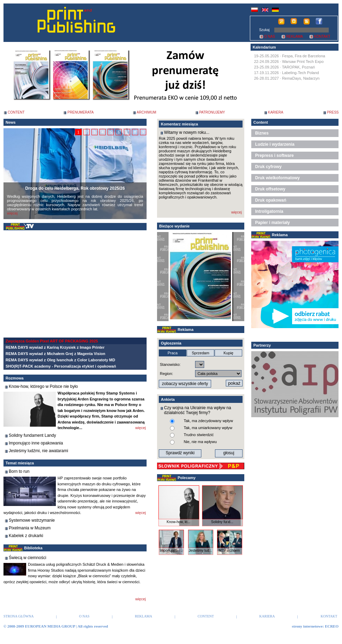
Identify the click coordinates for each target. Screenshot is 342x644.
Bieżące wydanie (174, 226)
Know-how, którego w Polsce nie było (43, 386)
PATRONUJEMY (212, 112)
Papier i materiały (272, 223)
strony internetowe (307, 626)
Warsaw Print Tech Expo (303, 61)
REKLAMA (295, 37)
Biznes (262, 133)
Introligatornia (269, 211)
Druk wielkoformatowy (277, 178)
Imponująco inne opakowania (36, 443)
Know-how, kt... (179, 522)
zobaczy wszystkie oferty (185, 384)
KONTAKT (322, 37)
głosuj (229, 453)
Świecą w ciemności (27, 558)
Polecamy (187, 478)
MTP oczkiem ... (229, 552)
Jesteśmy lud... (200, 551)
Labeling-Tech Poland (300, 73)
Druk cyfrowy (268, 167)
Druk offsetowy (270, 189)
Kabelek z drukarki (26, 536)
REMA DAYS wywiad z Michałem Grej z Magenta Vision (55, 354)
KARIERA (276, 112)
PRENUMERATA (80, 112)
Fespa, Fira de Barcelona (304, 56)
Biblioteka (33, 548)
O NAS (270, 37)
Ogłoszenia (171, 343)
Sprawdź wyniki (180, 453)
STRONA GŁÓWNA (18, 616)
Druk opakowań (271, 200)
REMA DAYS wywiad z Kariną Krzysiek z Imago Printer (55, 347)
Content (261, 122)
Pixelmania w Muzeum (30, 528)
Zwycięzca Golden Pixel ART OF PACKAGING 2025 (52, 341)
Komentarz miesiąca (179, 124)
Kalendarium (264, 47)
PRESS (333, 112)
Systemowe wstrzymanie (32, 520)
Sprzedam (200, 353)
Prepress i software (274, 155)
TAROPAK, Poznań (298, 67)
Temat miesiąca (20, 463)
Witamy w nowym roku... (187, 132)
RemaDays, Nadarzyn (301, 78)
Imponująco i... (171, 551)
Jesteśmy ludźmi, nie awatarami (38, 451)
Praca (173, 353)
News (11, 122)
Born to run (19, 471)
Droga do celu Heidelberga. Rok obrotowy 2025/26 (75, 188)
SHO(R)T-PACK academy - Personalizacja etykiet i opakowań (61, 366)
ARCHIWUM (147, 112)
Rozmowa (14, 378)
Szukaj (264, 30)
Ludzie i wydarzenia (275, 144)
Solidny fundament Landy (32, 435)
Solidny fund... (222, 522)
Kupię (228, 353)
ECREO (332, 626)
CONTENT (16, 112)
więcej (12, 213)
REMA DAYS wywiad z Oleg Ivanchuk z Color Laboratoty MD (60, 360)
